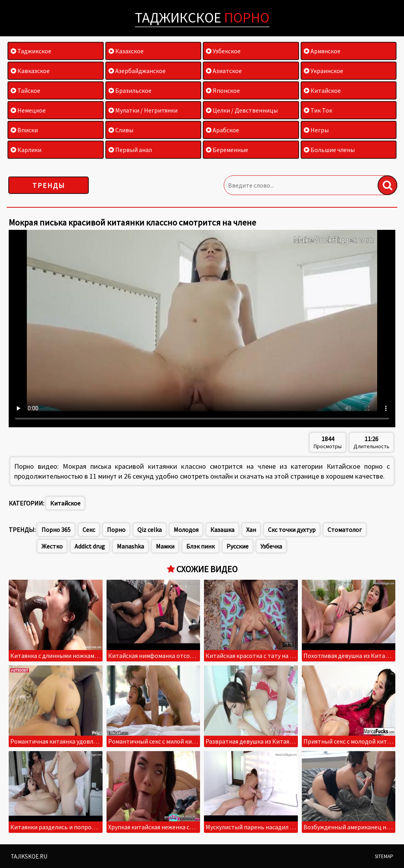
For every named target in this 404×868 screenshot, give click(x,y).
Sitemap (384, 856)
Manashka (130, 546)
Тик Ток (318, 110)
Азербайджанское (137, 71)
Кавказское (30, 71)
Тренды (49, 185)
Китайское (322, 90)
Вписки (24, 130)
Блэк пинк (200, 546)
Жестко (52, 546)
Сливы (121, 130)
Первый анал (130, 150)
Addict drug (90, 546)
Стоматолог (345, 530)
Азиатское (224, 71)
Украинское (324, 71)
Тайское (25, 90)
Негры (316, 130)
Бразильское (130, 90)
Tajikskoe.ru (29, 856)
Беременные (227, 150)
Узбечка (271, 546)
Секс (89, 530)
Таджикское (202, 18)
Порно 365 (56, 530)
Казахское (126, 51)
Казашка (222, 530)
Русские (238, 546)
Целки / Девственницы (242, 110)
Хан (251, 530)
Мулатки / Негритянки (143, 110)
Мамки (165, 546)
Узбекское (223, 51)
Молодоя (186, 530)
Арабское (223, 130)
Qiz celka (150, 530)
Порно (116, 530)
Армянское (322, 51)
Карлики (26, 150)
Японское (223, 90)
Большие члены (329, 150)
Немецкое (28, 110)
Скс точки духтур (292, 530)
